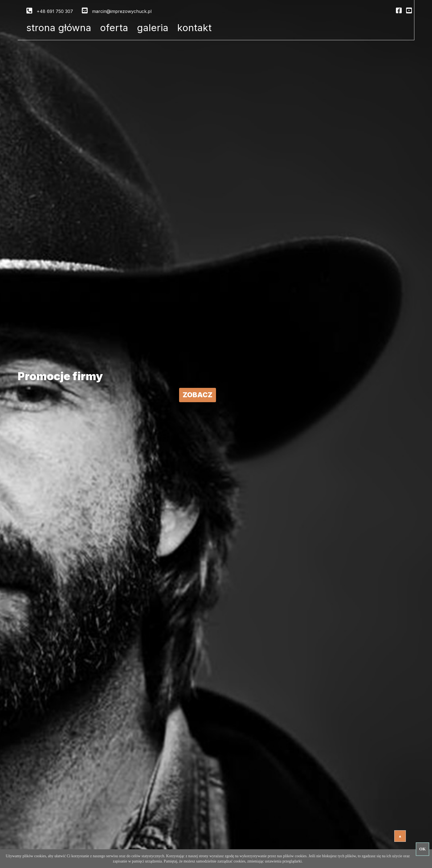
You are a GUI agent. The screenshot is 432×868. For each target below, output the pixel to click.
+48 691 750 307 (55, 11)
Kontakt (194, 28)
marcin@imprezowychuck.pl (122, 11)
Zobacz (198, 395)
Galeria (153, 28)
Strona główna (59, 28)
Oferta (114, 28)
